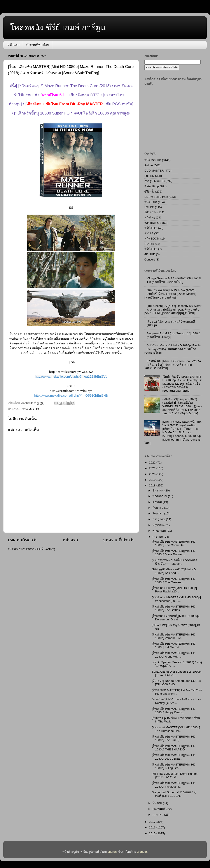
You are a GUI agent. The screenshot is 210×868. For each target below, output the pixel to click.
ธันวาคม (158, 490)
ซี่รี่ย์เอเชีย (151, 249)
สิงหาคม (158, 513)
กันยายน (158, 508)
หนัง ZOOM (152, 239)
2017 (153, 822)
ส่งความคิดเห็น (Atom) (40, 549)
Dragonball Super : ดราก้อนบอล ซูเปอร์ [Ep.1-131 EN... (174, 794)
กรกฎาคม (159, 519)
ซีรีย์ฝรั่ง (149, 192)
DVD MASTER (154, 171)
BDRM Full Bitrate (156, 197)
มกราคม (158, 815)
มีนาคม (158, 803)
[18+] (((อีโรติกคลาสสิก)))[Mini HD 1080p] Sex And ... (174, 571)
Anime (149, 165)
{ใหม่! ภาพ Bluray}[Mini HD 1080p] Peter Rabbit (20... (174, 590)
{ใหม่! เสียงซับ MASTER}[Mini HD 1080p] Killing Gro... (174, 766)
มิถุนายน (158, 525)
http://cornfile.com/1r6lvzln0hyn (71, 391)
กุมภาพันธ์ (159, 809)
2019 (153, 480)
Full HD (149, 176)
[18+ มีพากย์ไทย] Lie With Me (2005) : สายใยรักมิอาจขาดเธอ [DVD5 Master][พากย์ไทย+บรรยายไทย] (170, 294)
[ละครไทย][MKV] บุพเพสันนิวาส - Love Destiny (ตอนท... (177, 701)
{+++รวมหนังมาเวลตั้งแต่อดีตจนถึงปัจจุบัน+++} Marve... (174, 562)
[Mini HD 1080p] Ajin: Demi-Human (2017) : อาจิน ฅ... (175, 775)
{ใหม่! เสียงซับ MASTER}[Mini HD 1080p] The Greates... (174, 581)
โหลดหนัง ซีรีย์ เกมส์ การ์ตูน (58, 27)
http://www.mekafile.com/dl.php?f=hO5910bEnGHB (71, 396)
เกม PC (149, 207)
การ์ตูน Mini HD (155, 181)
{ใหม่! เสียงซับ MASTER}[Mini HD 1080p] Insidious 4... (174, 785)
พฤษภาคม (160, 531)
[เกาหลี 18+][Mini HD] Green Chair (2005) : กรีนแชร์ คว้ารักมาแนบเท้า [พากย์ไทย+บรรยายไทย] (173, 365)
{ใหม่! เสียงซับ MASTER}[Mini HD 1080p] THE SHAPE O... (174, 748)
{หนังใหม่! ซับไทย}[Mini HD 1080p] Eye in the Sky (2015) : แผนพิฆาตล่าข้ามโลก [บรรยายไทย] (172, 349)
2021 (153, 468)
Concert (150, 260)
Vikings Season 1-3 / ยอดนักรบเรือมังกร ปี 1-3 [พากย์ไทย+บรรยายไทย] (174, 280)
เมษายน (158, 537)
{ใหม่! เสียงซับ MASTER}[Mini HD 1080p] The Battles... (174, 608)
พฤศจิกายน (160, 496)
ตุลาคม (158, 502)
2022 (153, 463)
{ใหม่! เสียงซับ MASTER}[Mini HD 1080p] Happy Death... (174, 711)
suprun (112, 852)
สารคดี (149, 233)
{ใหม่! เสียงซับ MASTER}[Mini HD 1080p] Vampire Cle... (174, 636)
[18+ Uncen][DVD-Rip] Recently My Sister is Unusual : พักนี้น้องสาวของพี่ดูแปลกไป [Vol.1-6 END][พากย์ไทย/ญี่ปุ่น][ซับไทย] (173, 309)
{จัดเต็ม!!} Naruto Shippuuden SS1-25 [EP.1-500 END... (176, 683)
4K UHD (150, 254)
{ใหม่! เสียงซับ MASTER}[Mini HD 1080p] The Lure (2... (174, 738)
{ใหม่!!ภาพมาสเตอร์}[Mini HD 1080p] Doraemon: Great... (176, 618)
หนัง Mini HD (31, 409)
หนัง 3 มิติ (151, 202)
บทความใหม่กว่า (23, 540)
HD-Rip (149, 244)
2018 (153, 485)
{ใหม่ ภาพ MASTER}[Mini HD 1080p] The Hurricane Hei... (176, 729)
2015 (153, 833)
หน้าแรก (13, 45)
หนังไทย (150, 218)
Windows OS (153, 223)
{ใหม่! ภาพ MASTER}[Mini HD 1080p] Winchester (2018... (176, 599)
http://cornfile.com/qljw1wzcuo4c (71, 372)
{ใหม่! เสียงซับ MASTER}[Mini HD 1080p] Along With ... (174, 655)
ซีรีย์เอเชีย (151, 228)
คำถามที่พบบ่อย (38, 45)
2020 (153, 474)
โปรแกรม (150, 212)
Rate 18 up (152, 186)
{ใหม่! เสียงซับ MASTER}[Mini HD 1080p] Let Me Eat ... (174, 645)
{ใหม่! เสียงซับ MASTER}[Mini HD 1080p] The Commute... (174, 543)
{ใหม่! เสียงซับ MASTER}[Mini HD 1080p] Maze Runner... (174, 553)
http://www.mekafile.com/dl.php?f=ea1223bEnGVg (71, 377)
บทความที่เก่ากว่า (119, 540)
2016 (153, 827)
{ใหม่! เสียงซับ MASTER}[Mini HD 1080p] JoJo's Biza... (174, 757)
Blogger (142, 852)
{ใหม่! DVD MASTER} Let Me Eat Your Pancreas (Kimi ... (177, 692)
